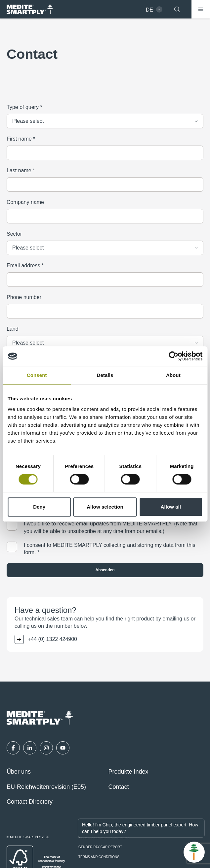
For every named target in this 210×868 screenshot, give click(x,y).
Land (13, 329)
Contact (119, 787)
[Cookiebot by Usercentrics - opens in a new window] (173, 356)
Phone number (24, 297)
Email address (25, 266)
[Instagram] (46, 748)
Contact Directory (30, 802)
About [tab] (173, 375)
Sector (14, 234)
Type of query (24, 107)
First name (21, 139)
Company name (25, 202)
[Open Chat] (194, 852)
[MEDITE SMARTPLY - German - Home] (30, 9)
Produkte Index (128, 772)
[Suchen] (177, 9)
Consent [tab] (37, 375)
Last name (21, 170)
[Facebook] (13, 748)
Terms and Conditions (99, 857)
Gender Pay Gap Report (100, 847)
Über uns (19, 772)
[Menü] (201, 9)
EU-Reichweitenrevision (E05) (46, 787)
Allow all (171, 507)
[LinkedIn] (30, 748)
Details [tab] (105, 375)
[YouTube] (63, 748)
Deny (39, 507)
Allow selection (105, 507)
